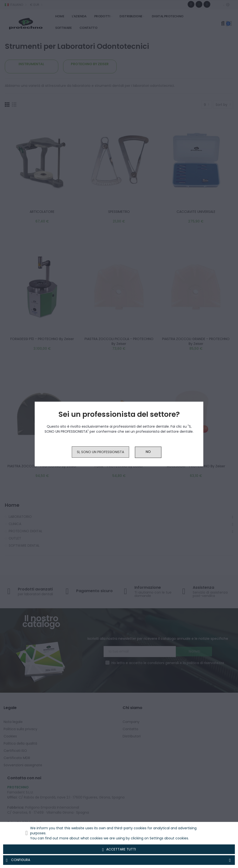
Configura (119, 860)
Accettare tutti (119, 849)
